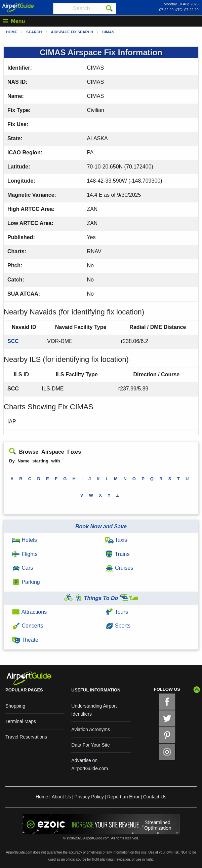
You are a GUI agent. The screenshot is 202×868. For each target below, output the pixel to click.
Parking (26, 582)
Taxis (116, 540)
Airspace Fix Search (72, 32)
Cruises (119, 568)
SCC (13, 341)
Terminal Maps (21, 721)
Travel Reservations (26, 737)
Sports (118, 626)
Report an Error (123, 797)
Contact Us (155, 797)
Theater (26, 640)
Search (34, 32)
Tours (117, 612)
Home (12, 32)
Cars (22, 568)
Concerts (27, 626)
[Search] (109, 8)
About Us (62, 797)
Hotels (24, 540)
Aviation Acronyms (91, 729)
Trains (117, 554)
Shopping (15, 706)
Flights (25, 554)
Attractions (29, 612)
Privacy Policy (89, 797)
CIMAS (108, 32)
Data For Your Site (90, 745)
